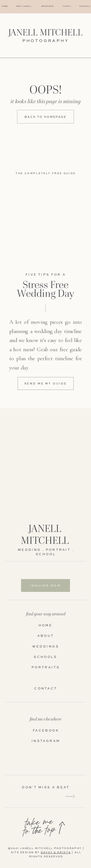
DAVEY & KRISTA (56, 853)
